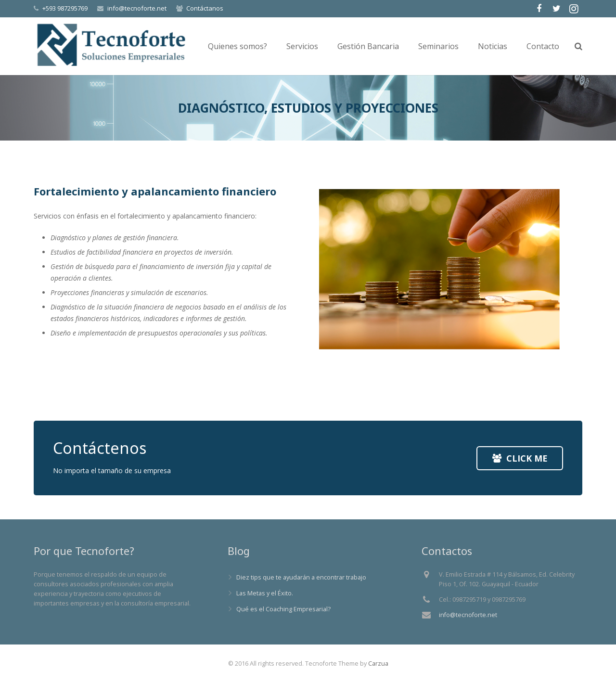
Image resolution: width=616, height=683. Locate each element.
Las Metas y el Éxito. (265, 593)
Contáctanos (205, 8)
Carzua (378, 664)
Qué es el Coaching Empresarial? (283, 609)
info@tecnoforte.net (137, 8)
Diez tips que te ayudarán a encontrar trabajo (301, 577)
